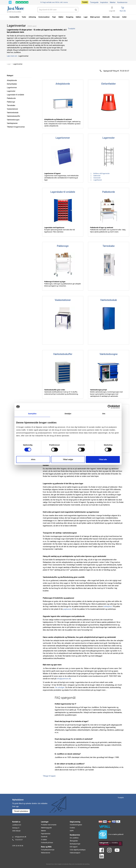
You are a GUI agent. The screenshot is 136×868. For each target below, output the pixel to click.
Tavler (24, 17)
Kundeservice (122, 2)
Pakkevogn (11, 102)
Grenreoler (95, 178)
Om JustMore (74, 838)
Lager (9, 64)
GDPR (72, 831)
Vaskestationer (12, 109)
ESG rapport (74, 847)
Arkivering (32, 17)
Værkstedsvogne (13, 120)
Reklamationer (46, 853)
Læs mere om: (12, 56)
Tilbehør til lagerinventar (16, 127)
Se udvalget (60, 687)
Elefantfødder (12, 84)
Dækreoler (95, 176)
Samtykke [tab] (32, 414)
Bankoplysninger (75, 844)
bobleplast (108, 606)
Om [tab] (104, 414)
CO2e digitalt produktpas (78, 850)
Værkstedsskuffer (14, 116)
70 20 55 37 (19, 840)
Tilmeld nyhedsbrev (21, 811)
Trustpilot (72, 29)
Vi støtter (44, 840)
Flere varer (116, 17)
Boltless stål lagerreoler (100, 174)
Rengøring (70, 17)
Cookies (72, 828)
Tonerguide (94, 2)
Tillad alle (103, 459)
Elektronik (106, 17)
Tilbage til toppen (49, 776)
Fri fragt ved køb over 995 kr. (54, 2)
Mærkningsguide (46, 828)
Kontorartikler (14, 17)
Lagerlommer (12, 88)
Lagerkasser (96, 180)
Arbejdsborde (12, 80)
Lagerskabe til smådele (15, 95)
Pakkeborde (11, 98)
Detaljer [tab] (68, 414)
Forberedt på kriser (47, 843)
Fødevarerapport (75, 853)
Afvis (33, 459)
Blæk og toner (95, 17)
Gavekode (44, 837)
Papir (54, 17)
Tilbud (85, 2)
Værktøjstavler (12, 123)
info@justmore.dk (64, 679)
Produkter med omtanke (49, 825)
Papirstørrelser (46, 834)
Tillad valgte (68, 459)
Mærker (113, 2)
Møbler (61, 17)
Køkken (78, 17)
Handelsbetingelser (76, 825)
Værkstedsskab (13, 113)
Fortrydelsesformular (48, 850)
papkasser (67, 609)
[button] (76, 10)
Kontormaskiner (44, 17)
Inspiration (104, 2)
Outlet (124, 17)
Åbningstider (74, 841)
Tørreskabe (11, 105)
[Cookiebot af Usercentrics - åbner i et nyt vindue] (109, 407)
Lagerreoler (11, 91)
